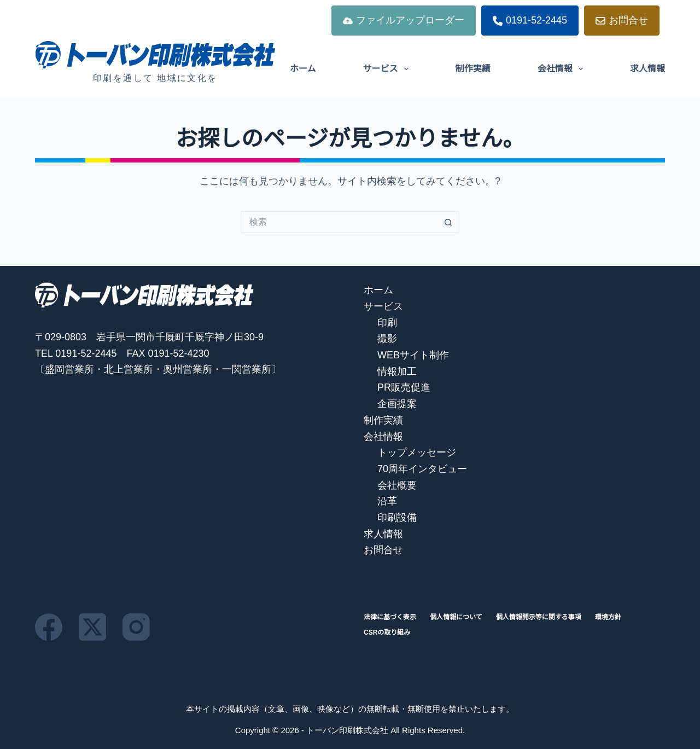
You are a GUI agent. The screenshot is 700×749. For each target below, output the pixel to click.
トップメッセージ (417, 452)
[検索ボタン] (448, 222)
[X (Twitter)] (92, 627)
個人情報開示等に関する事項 (539, 617)
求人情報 (647, 69)
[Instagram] (136, 627)
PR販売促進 (404, 387)
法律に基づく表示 (390, 617)
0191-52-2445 (530, 20)
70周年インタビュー (422, 469)
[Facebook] (49, 627)
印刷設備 (397, 518)
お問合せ (622, 20)
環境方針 (608, 617)
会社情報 (562, 69)
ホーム (303, 69)
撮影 (387, 339)
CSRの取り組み (387, 632)
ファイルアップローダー (404, 20)
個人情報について (456, 617)
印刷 (387, 323)
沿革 (387, 501)
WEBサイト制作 (413, 355)
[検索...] (339, 222)
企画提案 (397, 404)
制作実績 (473, 69)
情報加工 (397, 371)
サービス (388, 69)
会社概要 (397, 485)
